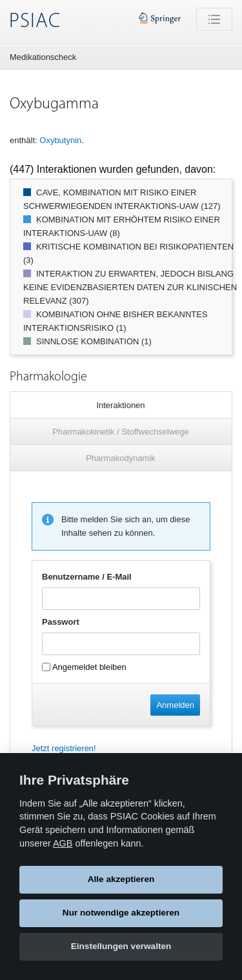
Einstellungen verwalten (121, 946)
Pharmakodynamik (121, 458)
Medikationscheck (43, 57)
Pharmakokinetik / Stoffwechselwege (120, 432)
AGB (63, 843)
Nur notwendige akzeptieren (121, 913)
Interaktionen (120, 405)
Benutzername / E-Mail (87, 577)
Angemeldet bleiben (84, 667)
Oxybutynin (60, 140)
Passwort (61, 622)
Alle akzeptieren (121, 879)
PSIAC (35, 22)
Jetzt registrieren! (64, 748)
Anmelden (175, 705)
